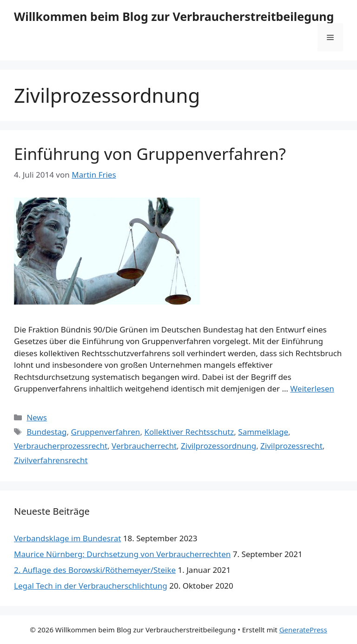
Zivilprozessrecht (291, 446)
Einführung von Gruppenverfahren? (150, 154)
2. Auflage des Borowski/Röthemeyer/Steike (95, 570)
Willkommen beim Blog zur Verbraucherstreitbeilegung (174, 16)
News (37, 417)
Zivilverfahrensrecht (51, 460)
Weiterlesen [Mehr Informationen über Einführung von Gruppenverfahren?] (312, 388)
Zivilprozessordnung (218, 446)
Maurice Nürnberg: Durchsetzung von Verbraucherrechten (122, 554)
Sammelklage (263, 432)
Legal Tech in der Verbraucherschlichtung (91, 586)
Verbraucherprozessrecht (61, 446)
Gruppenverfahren (106, 432)
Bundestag (46, 432)
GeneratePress (303, 630)
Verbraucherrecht (144, 446)
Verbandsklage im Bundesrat (67, 538)
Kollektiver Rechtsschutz (189, 432)
